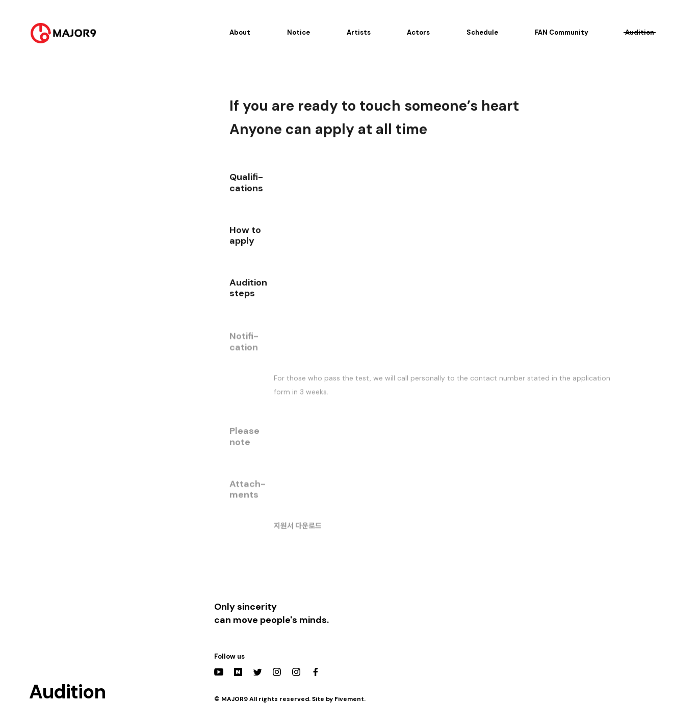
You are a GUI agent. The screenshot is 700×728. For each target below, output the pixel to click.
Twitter (257, 672)
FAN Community (562, 32)
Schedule (482, 32)
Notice (299, 32)
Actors (418, 32)
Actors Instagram (296, 672)
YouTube (219, 672)
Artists (359, 32)
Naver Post (238, 672)
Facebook (316, 672)
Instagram (277, 672)
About (240, 32)
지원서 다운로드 (298, 529)
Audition (640, 32)
